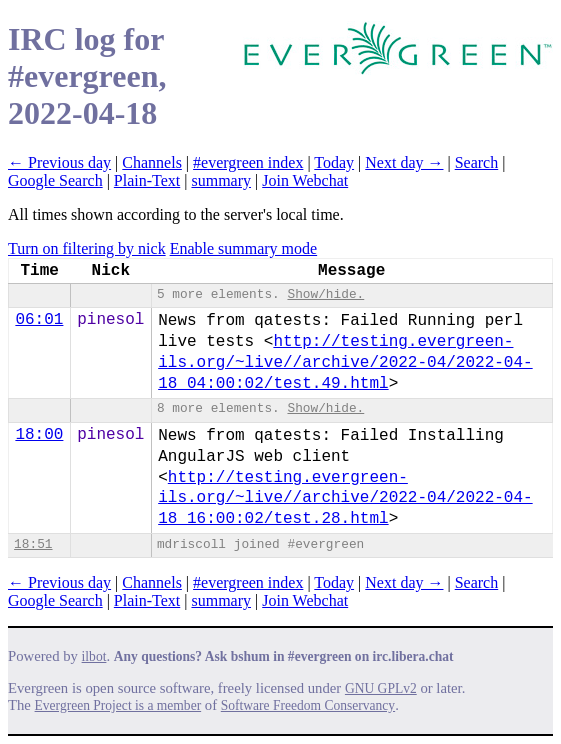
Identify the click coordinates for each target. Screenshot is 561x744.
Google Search (55, 180)
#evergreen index (248, 162)
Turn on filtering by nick (87, 248)
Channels (152, 162)
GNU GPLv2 (381, 688)
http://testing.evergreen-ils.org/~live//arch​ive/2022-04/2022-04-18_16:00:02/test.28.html (345, 499)
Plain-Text (147, 180)
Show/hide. (325, 294)
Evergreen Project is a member (118, 705)
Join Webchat (305, 180)
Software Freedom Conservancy (308, 705)
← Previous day (59, 162)
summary (221, 180)
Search (477, 162)
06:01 (39, 320)
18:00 (39, 435)
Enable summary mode (244, 248)
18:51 (33, 544)
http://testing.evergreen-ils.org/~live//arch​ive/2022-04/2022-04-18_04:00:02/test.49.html (345, 363)
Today (334, 162)
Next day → (404, 162)
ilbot (94, 656)
